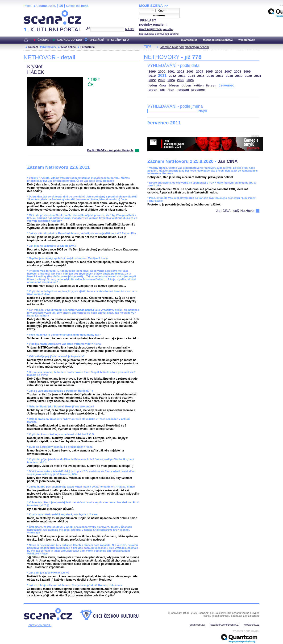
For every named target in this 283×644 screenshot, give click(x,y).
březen (174, 85)
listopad (183, 90)
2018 (229, 76)
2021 (258, 76)
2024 (171, 80)
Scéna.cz (32, 12)
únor (163, 85)
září (162, 90)
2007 (228, 72)
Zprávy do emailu (40, 625)
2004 (200, 72)
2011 (162, 76)
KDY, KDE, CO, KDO (69, 40)
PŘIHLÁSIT (148, 20)
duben (186, 85)
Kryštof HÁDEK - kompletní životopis (110, 150)
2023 (162, 80)
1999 (152, 72)
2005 (209, 72)
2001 (171, 72)
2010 (152, 76)
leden (153, 85)
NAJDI (130, 29)
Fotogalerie (87, 47)
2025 (181, 80)
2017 (220, 76)
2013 (182, 76)
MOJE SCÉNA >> (154, 6)
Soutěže (33, 47)
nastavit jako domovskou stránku (159, 34)
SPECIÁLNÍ (97, 40)
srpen (153, 90)
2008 (237, 72)
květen (198, 85)
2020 (248, 76)
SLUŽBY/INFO (120, 40)
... (137, 150)
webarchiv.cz (247, 40)
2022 (152, 80)
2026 (190, 80)
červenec (226, 85)
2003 (190, 72)
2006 (219, 72)
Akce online (68, 47)
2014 (191, 76)
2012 (172, 76)
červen (211, 85)
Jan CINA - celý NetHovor (235, 211)
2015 (201, 76)
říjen (171, 90)
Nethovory (50, 47)
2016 (210, 76)
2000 (162, 72)
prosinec (198, 90)
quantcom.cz (189, 40)
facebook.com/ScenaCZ (218, 40)
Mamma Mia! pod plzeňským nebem (185, 47)
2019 (239, 76)
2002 (181, 72)
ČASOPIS (43, 40)
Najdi (202, 111)
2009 (247, 72)
